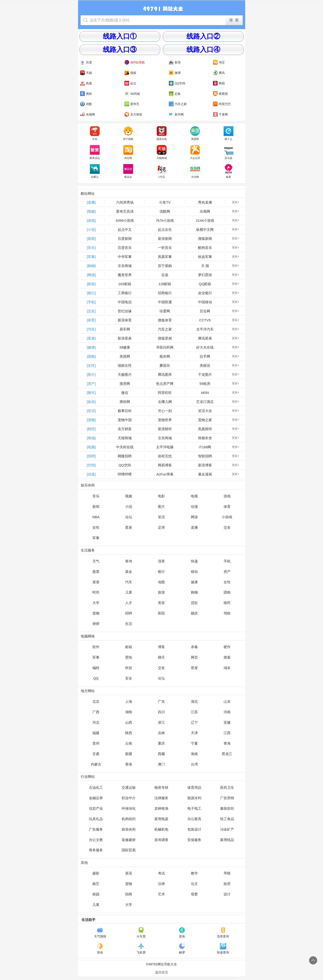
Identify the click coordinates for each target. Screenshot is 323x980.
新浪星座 (125, 338)
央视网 (88, 114)
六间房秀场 (125, 202)
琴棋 (227, 873)
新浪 (175, 62)
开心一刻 (165, 411)
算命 (100, 949)
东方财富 (133, 114)
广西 (96, 712)
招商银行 (165, 293)
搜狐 (130, 73)
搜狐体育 (165, 320)
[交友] (91, 311)
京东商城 (125, 266)
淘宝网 (128, 152)
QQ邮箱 (205, 284)
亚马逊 (228, 152)
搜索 (227, 657)
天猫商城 (162, 152)
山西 (129, 722)
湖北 (194, 701)
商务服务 (96, 850)
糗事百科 (125, 411)
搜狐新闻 (205, 239)
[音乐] (91, 248)
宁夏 (194, 743)
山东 (227, 701)
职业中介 (129, 798)
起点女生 (165, 229)
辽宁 (194, 722)
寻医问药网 (165, 347)
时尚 (96, 592)
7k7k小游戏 (165, 220)
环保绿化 (129, 808)
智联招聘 (205, 456)
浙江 (161, 722)
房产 (227, 572)
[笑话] (91, 411)
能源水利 (194, 798)
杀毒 (194, 647)
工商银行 (125, 293)
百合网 (205, 311)
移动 (194, 572)
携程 (86, 94)
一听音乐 (165, 248)
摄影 (96, 873)
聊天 (161, 657)
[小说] (91, 229)
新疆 (129, 754)
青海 (227, 743)
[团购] (91, 356)
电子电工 (194, 808)
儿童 (129, 592)
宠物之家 (205, 420)
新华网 (176, 114)
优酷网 (165, 211)
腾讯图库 (165, 375)
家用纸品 (227, 840)
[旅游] (91, 402)
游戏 (227, 496)
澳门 (161, 764)
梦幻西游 (205, 275)
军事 (96, 538)
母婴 (194, 894)
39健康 (125, 347)
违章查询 (223, 933)
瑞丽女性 (125, 365)
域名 (227, 668)
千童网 (220, 114)
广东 (161, 701)
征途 (165, 275)
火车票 (141, 933)
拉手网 (205, 356)
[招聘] (91, 456)
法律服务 (161, 798)
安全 (129, 678)
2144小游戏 (205, 220)
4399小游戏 (125, 220)
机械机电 (161, 829)
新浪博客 (205, 465)
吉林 (161, 733)
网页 (194, 657)
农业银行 (205, 293)
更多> (236, 202)
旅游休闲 (129, 829)
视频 (129, 496)
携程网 (125, 402)
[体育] (91, 320)
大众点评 (195, 152)
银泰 (228, 171)
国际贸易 (129, 850)
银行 (161, 572)
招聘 (129, 613)
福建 (96, 733)
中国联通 (165, 302)
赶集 (175, 94)
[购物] (91, 266)
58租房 (205, 384)
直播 (194, 527)
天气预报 (100, 933)
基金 (129, 572)
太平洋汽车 (205, 329)
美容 (161, 603)
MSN (205, 393)
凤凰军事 (165, 257)
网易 (219, 83)
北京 (96, 701)
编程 (96, 668)
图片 (161, 506)
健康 (194, 582)
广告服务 (96, 829)
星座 (129, 527)
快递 (194, 561)
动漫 (194, 506)
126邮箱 (165, 284)
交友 (227, 527)
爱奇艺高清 (125, 211)
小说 (129, 506)
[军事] (91, 257)
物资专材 (161, 787)
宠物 (96, 613)
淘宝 (219, 62)
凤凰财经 (205, 429)
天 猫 (205, 266)
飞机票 (141, 949)
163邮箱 (125, 284)
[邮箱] (91, 284)
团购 (227, 592)
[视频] (91, 211)
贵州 (96, 743)
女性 (96, 527)
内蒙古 (96, 764)
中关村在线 (125, 447)
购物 (194, 592)
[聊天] (91, 393)
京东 (95, 133)
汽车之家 (178, 104)
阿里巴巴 (222, 104)
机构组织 (129, 819)
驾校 (227, 613)
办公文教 (96, 840)
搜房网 (125, 384)
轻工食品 (227, 819)
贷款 (194, 603)
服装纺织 (227, 808)
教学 (194, 873)
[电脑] (91, 447)
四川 (161, 712)
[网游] (91, 275)
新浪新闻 (165, 239)
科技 (129, 668)
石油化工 (96, 787)
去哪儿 (95, 171)
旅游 (161, 592)
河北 (96, 722)
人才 (129, 603)
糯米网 (165, 356)
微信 (125, 393)
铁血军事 (205, 257)
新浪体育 (125, 320)
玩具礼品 (96, 819)
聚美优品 (95, 152)
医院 (161, 613)
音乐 (96, 496)
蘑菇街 (165, 365)
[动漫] (91, 474)
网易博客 (165, 465)
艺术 (161, 894)
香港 (129, 764)
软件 (96, 647)
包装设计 (194, 829)
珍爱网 (165, 311)
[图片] (91, 375)
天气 (96, 561)
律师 (96, 624)
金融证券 (96, 798)
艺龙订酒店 (205, 402)
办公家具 (194, 819)
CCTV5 (205, 320)
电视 (194, 496)
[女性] (91, 365)
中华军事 (125, 257)
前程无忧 (165, 456)
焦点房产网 (165, 384)
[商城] (91, 438)
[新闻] (91, 239)
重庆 (161, 743)
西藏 (161, 754)
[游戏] (91, 220)
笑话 (161, 517)
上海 (129, 701)
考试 (161, 873)
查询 (129, 561)
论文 (194, 884)
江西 (227, 733)
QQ (96, 678)
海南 (194, 754)
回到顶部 (313, 960)
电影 (161, 496)
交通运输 (129, 787)
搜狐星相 (165, 338)
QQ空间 (177, 83)
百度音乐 (125, 248)
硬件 (227, 647)
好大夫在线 (205, 347)
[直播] (91, 202)
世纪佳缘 (125, 311)
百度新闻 (125, 239)
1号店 (162, 171)
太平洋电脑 (165, 447)
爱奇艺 (132, 104)
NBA (96, 517)
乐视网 (205, 211)
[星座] (91, 338)
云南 (129, 743)
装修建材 (129, 840)
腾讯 (219, 73)
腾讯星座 (205, 338)
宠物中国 (125, 420)
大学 (96, 603)
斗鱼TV (165, 202)
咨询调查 (161, 840)
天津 (194, 733)
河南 (227, 712)
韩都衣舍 (205, 438)
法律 (161, 884)
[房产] (91, 384)
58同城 (132, 94)
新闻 (96, 506)
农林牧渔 (161, 808)
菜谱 (96, 582)
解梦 (182, 949)
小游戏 (227, 517)
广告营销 (227, 798)
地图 (161, 582)
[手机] (91, 302)
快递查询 (223, 949)
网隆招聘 (125, 456)
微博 (175, 73)
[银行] (91, 293)
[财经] (91, 429)
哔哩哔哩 (125, 474)
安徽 (227, 722)
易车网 (125, 329)
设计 (227, 894)
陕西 (129, 733)
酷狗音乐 (205, 248)
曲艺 (96, 884)
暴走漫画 (205, 474)
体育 (227, 506)
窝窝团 (220, 94)
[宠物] (91, 420)
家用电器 (161, 819)
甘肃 (96, 754)
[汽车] (91, 329)
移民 (227, 603)
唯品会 (128, 171)
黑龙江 (227, 754)
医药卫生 (227, 787)
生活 (129, 624)
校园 (96, 894)
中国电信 (125, 302)
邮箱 (129, 647)
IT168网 (205, 447)
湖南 (129, 712)
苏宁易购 (128, 133)
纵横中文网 (205, 229)
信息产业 (96, 808)
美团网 (195, 133)
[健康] (91, 347)
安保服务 (194, 840)
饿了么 (228, 133)
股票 (96, 572)
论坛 (129, 517)
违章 (161, 561)
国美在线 (162, 133)
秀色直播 (205, 202)
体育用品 (194, 787)
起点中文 (125, 229)
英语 (129, 873)
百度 (86, 62)
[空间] (91, 465)
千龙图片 (205, 375)
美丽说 (205, 365)
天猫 (86, 73)
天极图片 (125, 375)
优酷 (86, 104)
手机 (227, 561)
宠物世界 (165, 420)
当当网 (195, 171)
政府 (227, 884)
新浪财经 (165, 429)
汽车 (129, 582)
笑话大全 (205, 411)
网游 (194, 517)
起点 (130, 83)
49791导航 (135, 62)
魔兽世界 (125, 275)
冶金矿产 (227, 829)
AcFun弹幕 (165, 474)
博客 (161, 647)
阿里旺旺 (165, 393)
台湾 (194, 764)
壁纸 (129, 657)
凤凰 (86, 83)
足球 (161, 527)
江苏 (194, 712)
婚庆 (194, 613)
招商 (129, 894)
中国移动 (205, 302)
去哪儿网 (165, 402)
